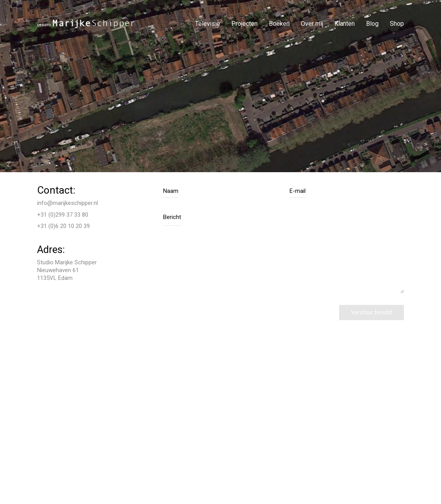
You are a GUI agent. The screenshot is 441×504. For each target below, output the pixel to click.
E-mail (298, 191)
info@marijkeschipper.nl (68, 203)
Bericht (172, 217)
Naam (171, 191)
